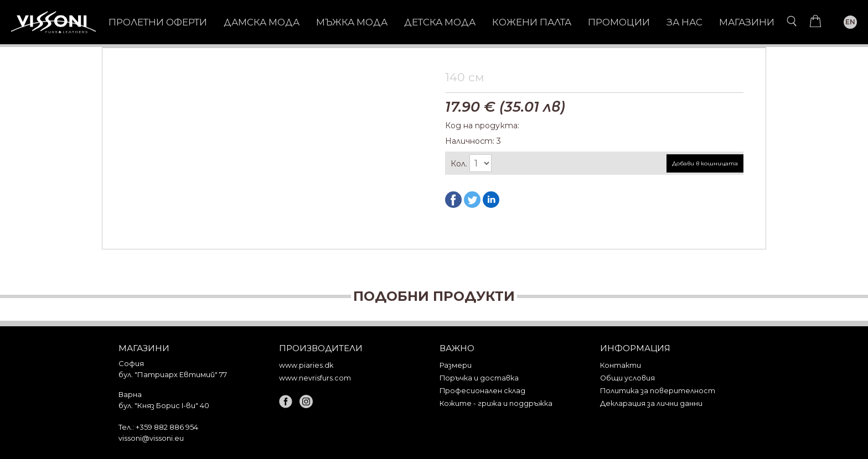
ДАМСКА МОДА (262, 22)
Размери (456, 365)
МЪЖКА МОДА (352, 22)
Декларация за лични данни (651, 403)
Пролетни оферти (158, 22)
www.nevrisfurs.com (315, 378)
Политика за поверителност (658, 391)
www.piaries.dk (306, 365)
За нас (684, 22)
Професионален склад (482, 391)
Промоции (619, 22)
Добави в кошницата (705, 163)
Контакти (621, 365)
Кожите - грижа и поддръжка (496, 403)
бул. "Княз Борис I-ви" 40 (164, 405)
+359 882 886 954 (167, 427)
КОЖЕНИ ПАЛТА (532, 22)
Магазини (747, 22)
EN (850, 22)
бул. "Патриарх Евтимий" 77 (173, 374)
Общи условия (627, 378)
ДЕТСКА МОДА (440, 22)
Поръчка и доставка (479, 378)
